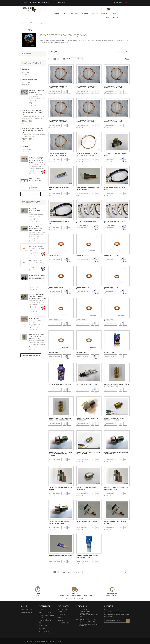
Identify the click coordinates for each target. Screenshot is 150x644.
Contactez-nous (61, 2)
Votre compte (63, 606)
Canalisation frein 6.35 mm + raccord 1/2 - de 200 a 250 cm (58, 121)
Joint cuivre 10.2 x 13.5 (84, 256)
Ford (66, 14)
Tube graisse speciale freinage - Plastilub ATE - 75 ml (87, 556)
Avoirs (60, 617)
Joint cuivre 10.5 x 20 (111, 256)
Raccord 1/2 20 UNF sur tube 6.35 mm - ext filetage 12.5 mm (37, 336)
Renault (95, 14)
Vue (50, 59)
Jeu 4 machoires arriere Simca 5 (87, 222)
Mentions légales (45, 613)
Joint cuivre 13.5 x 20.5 (84, 320)
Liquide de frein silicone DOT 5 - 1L (60, 384)
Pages (126, 59)
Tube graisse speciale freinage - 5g (60, 556)
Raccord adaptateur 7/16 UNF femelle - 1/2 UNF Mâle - (59, 522)
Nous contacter (44, 632)
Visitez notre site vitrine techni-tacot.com (33, 4)
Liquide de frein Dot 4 (112, 352)
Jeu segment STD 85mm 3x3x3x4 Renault (36, 91)
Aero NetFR (25, 69)
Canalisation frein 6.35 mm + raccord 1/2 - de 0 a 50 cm (58, 87)
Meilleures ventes (26, 613)
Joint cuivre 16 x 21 (55, 352)
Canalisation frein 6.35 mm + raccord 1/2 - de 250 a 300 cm (86, 121)
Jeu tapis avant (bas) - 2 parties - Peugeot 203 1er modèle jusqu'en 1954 (33, 112)
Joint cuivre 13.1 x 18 (55, 320)
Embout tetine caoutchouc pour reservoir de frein (35, 228)
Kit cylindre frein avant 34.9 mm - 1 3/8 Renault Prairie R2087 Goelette (37, 277)
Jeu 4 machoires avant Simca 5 (114, 222)
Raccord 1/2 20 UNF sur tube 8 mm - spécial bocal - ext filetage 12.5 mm (60, 419)
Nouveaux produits (27, 610)
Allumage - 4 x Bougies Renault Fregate (37, 318)
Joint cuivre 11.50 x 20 (36, 246)
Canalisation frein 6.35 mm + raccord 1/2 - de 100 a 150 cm (86, 87)
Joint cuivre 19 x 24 (83, 352)
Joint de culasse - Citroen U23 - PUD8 (35, 179)
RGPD (41, 623)
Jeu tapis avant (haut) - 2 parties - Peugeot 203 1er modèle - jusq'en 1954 (33, 130)
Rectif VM (25, 146)
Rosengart (106, 14)
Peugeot (85, 14)
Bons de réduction (64, 623)
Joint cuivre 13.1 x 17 (111, 288)
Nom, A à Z (77, 59)
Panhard (75, 14)
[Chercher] (70, 9)
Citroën (57, 14)
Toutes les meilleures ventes (31, 355)
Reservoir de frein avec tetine (87, 522)
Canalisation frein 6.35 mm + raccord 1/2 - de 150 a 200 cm (114, 87)
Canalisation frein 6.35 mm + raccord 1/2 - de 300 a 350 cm (114, 121)
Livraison (42, 610)
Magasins (42, 629)
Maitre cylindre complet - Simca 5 (88, 384)
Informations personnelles (62, 611)
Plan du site (43, 626)
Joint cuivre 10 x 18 (55, 256)
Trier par (66, 59)
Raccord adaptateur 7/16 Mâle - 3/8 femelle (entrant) (116, 489)
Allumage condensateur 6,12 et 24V (36, 210)
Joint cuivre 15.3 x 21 (36, 261)
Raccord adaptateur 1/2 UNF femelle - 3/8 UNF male (114, 419)
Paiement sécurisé (45, 620)
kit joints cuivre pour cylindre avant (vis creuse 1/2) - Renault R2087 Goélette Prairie (36, 160)
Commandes (62, 614)
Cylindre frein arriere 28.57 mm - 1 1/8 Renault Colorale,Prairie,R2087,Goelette (40, 297)
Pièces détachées (112, 18)
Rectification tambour (29, 80)
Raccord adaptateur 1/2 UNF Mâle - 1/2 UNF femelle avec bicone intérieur (61, 454)
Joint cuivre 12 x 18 (83, 288)
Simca (116, 14)
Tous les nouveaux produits (31, 194)
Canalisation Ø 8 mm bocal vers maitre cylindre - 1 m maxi (87, 155)
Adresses (61, 620)
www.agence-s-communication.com (51, 641)
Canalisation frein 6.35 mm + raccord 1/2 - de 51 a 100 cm (58, 155)
